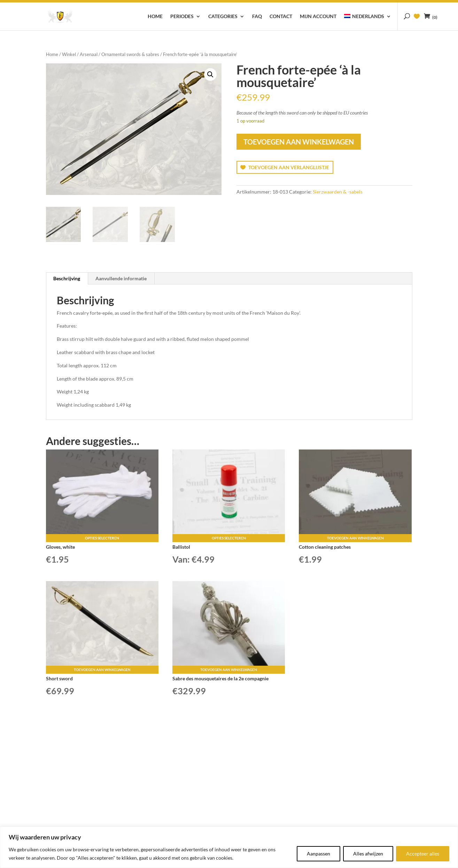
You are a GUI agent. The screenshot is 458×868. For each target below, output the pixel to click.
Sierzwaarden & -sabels (338, 192)
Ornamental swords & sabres (130, 54)
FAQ (257, 17)
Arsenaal (89, 54)
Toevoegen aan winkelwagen (299, 142)
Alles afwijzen (368, 854)
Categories (223, 17)
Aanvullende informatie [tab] (121, 278)
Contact (281, 17)
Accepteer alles (423, 854)
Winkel (69, 54)
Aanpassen (319, 854)
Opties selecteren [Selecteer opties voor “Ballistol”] (229, 538)
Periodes (182, 17)
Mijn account (318, 17)
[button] (210, 75)
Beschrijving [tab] (67, 278)
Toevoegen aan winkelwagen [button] (355, 538)
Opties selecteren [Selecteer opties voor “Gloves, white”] (102, 538)
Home (155, 17)
